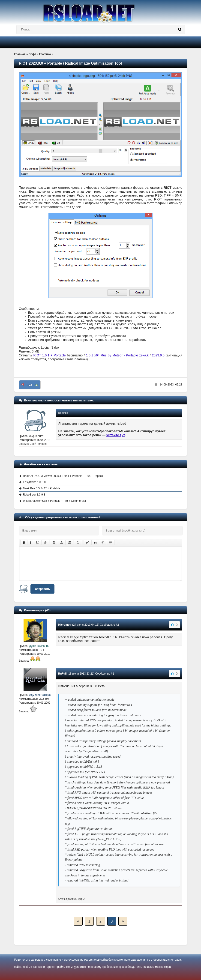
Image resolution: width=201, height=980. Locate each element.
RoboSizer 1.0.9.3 (34, 495)
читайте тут (116, 435)
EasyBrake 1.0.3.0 (34, 482)
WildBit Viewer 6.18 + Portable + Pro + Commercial (54, 501)
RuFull (62, 674)
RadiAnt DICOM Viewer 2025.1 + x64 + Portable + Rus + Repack (63, 476)
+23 (30, 385)
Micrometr (65, 625)
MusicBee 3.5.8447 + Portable (42, 488)
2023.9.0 (158, 355)
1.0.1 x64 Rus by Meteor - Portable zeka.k (117, 355)
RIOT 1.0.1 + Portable (49, 355)
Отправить (42, 589)
